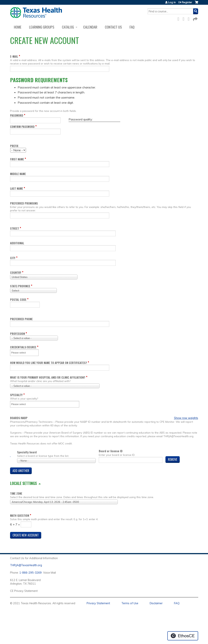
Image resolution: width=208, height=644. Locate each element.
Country (16, 273)
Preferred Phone (21, 319)
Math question (20, 515)
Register (187, 2)
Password (17, 115)
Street (15, 228)
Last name (17, 188)
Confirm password (22, 127)
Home (18, 27)
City (13, 258)
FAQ (132, 27)
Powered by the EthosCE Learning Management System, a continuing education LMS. (183, 636)
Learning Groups (42, 27)
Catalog (68, 27)
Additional (17, 243)
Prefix (14, 146)
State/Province (20, 286)
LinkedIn (190, 18)
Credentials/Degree (23, 347)
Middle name (18, 174)
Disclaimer (156, 603)
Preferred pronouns (24, 203)
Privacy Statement (98, 603)
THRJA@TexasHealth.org (26, 565)
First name (17, 159)
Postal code (18, 300)
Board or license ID (111, 451)
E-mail (14, 56)
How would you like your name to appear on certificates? (49, 363)
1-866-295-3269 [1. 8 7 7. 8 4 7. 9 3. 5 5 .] (30, 573)
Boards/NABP (19, 418)
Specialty (16, 395)
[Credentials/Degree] (21, 353)
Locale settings (23, 483)
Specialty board (27, 452)
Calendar (90, 27)
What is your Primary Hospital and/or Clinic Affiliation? (48, 377)
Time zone (16, 493)
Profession (17, 334)
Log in (172, 2)
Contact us (113, 27)
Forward (195, 18)
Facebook (180, 18)
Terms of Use (130, 603)
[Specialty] (21, 404)
